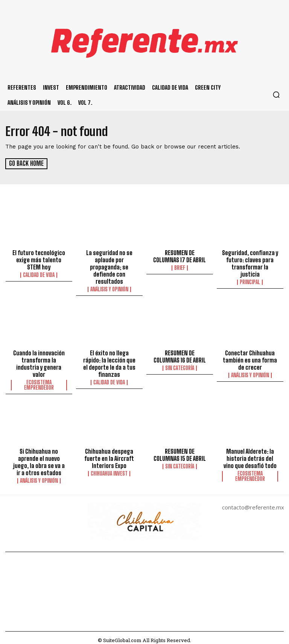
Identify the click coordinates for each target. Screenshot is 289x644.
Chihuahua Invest (109, 469)
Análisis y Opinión (109, 287)
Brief (180, 267)
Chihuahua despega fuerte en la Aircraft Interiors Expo (109, 454)
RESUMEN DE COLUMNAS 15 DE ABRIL (180, 451)
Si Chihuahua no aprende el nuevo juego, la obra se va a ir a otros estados (39, 457)
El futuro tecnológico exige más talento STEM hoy (39, 259)
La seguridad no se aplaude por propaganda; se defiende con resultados (109, 266)
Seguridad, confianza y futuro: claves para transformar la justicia (250, 262)
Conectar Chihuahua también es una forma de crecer (250, 357)
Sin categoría (180, 365)
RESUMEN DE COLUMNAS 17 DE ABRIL (180, 255)
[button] (276, 95)
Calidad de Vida (39, 274)
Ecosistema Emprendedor (39, 381)
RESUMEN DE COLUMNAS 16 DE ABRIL (180, 354)
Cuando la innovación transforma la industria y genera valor (39, 361)
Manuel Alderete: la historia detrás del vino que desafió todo (250, 454)
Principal (250, 280)
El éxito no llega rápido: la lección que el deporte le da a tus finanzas (109, 361)
